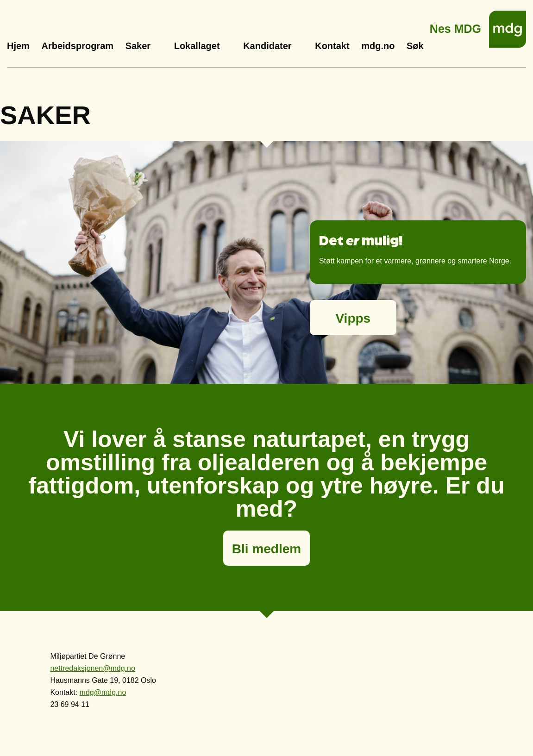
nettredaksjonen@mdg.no (92, 668)
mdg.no (378, 46)
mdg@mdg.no (103, 692)
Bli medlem (266, 549)
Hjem (18, 46)
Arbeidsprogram (77, 46)
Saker (138, 46)
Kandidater (267, 46)
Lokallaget (197, 46)
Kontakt (332, 46)
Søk (415, 46)
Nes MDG (455, 26)
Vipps (353, 318)
